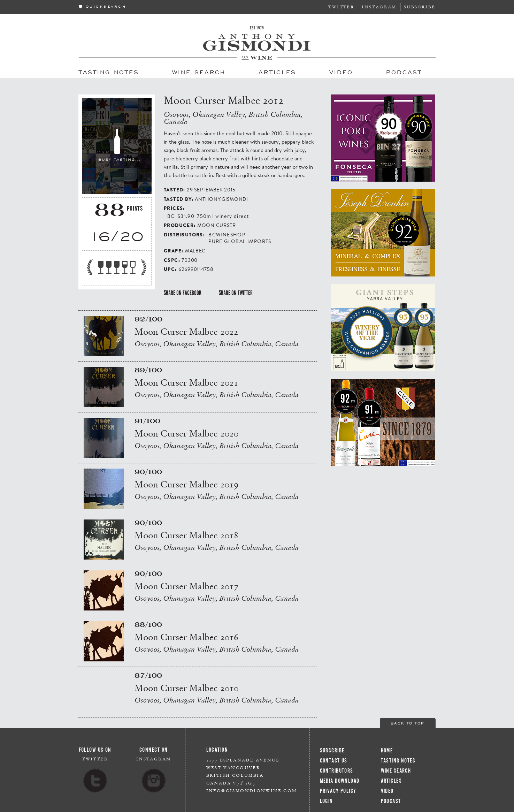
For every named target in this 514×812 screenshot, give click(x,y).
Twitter (341, 7)
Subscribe (420, 7)
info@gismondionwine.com (252, 791)
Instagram (379, 7)
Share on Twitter (236, 293)
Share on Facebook (183, 293)
